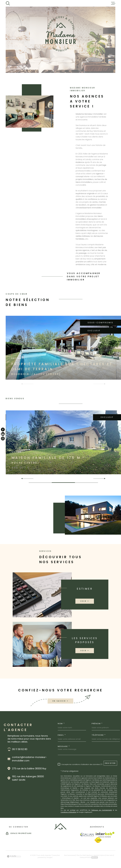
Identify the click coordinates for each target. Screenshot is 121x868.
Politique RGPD (85, 857)
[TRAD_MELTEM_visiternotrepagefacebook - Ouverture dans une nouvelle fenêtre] (3, 429)
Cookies (95, 857)
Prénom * (97, 723)
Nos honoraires (70, 855)
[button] (104, 479)
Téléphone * (99, 735)
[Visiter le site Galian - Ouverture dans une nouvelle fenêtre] (87, 835)
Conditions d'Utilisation (68, 812)
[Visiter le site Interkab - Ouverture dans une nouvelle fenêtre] (105, 835)
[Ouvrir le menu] (113, 3)
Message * (64, 746)
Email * (62, 735)
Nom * (61, 723)
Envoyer (110, 763)
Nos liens (110, 855)
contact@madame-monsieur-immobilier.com (29, 759)
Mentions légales (93, 855)
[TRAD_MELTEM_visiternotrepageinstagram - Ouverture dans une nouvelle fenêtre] (3, 439)
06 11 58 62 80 (20, 749)
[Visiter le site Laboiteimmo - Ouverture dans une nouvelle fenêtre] (14, 856)
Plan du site (81, 855)
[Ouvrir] (8, 3)
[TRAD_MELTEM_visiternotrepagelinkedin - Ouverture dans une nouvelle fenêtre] (3, 434)
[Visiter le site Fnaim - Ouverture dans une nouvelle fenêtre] (98, 840)
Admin (103, 855)
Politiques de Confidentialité (102, 810)
